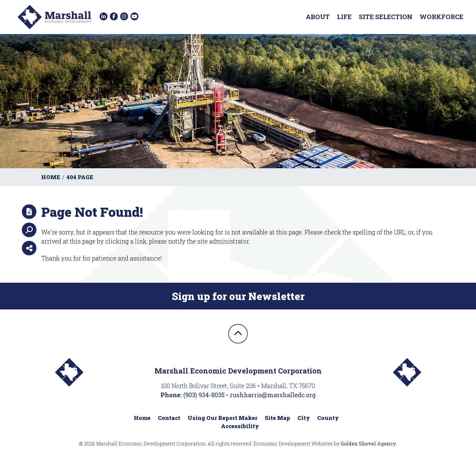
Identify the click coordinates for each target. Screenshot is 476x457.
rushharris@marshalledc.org (273, 395)
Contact (169, 418)
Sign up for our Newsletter (238, 296)
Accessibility (240, 426)
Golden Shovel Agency (368, 443)
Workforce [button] (441, 17)
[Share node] (29, 248)
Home (142, 418)
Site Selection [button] (386, 17)
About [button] (318, 17)
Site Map (277, 418)
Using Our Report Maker (223, 418)
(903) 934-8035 (205, 395)
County (328, 418)
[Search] (29, 230)
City (304, 418)
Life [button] (344, 17)
